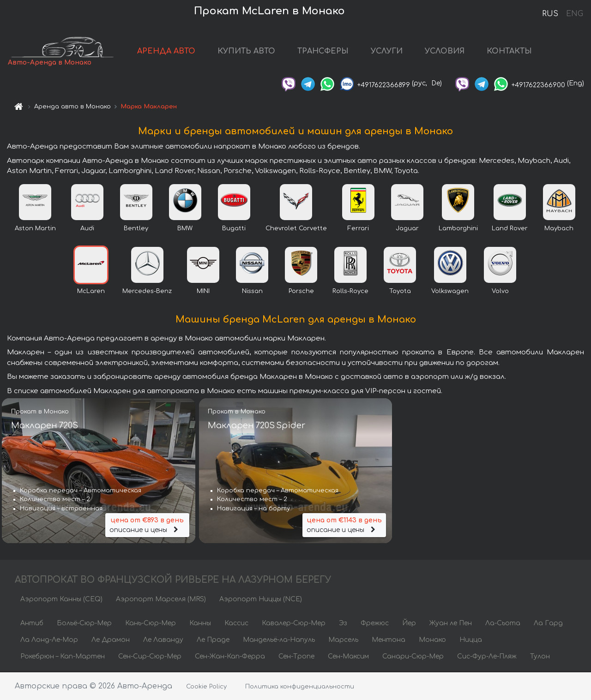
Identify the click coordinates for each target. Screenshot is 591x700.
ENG (574, 14)
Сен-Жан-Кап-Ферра (230, 657)
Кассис (236, 624)
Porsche (301, 292)
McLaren (91, 292)
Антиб (32, 624)
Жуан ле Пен (451, 624)
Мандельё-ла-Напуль (279, 641)
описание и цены (147, 525)
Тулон (540, 657)
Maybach (559, 229)
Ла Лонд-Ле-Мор (49, 641)
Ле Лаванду (163, 641)
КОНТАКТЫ (513, 52)
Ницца (471, 641)
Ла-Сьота (503, 624)
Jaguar (407, 229)
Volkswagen (450, 292)
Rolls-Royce (350, 292)
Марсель (343, 641)
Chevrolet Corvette (296, 229)
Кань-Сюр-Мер (151, 624)
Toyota (400, 292)
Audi (87, 229)
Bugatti (234, 229)
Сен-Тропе (296, 657)
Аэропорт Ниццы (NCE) (261, 600)
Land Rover (510, 229)
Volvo (500, 292)
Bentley (136, 229)
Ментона (389, 641)
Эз (343, 624)
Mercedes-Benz (147, 292)
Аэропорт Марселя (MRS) (161, 600)
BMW (185, 229)
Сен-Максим (348, 657)
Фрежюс (375, 624)
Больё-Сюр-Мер (84, 624)
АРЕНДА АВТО (170, 52)
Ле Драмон (111, 641)
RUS (550, 14)
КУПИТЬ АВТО (250, 52)
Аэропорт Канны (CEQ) (61, 600)
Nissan (252, 292)
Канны (200, 624)
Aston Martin (35, 229)
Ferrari (358, 229)
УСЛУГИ (391, 52)
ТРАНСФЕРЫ (327, 52)
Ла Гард (548, 624)
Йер (409, 624)
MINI (203, 292)
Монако (432, 641)
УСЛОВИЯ (449, 52)
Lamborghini (458, 229)
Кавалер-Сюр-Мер (294, 624)
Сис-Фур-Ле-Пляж (487, 657)
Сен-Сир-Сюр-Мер (150, 657)
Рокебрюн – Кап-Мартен (63, 657)
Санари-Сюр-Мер (413, 657)
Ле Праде (213, 641)
